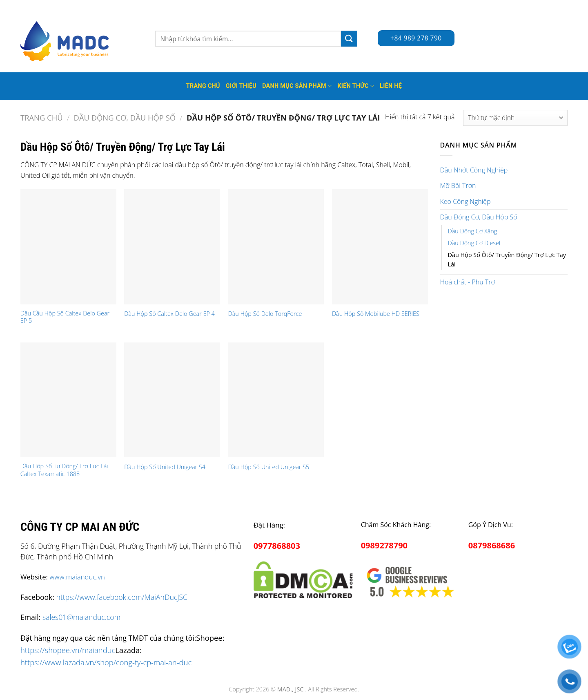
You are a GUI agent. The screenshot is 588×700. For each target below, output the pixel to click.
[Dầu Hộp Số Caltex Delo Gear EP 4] (172, 247)
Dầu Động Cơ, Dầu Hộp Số (125, 117)
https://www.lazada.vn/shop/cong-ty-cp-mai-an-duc (106, 662)
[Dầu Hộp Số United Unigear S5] (276, 400)
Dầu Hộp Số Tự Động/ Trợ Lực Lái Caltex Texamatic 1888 (64, 470)
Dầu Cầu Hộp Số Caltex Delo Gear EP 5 (65, 317)
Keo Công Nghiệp (465, 201)
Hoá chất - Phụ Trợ (468, 282)
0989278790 (384, 545)
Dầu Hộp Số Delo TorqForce (265, 314)
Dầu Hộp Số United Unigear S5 (269, 467)
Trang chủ (42, 117)
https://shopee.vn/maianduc (68, 650)
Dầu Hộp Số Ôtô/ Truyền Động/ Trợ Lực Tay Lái (507, 259)
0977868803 (277, 546)
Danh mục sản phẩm (297, 86)
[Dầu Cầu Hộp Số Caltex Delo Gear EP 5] (68, 247)
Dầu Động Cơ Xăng (473, 231)
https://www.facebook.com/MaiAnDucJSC (122, 597)
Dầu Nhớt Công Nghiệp (474, 170)
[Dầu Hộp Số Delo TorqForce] (276, 247)
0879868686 (492, 545)
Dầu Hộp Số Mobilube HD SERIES (376, 314)
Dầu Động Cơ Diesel (474, 243)
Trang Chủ (203, 86)
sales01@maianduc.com (81, 617)
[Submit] (349, 39)
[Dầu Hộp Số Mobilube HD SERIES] (380, 247)
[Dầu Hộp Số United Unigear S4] (172, 400)
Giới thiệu (241, 86)
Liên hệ (391, 86)
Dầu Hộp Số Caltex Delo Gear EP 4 (169, 314)
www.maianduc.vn (77, 577)
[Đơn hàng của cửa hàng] (515, 118)
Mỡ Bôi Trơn (458, 186)
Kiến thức (356, 86)
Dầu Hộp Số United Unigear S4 (165, 467)
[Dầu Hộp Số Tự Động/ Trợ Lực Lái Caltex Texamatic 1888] (68, 400)
